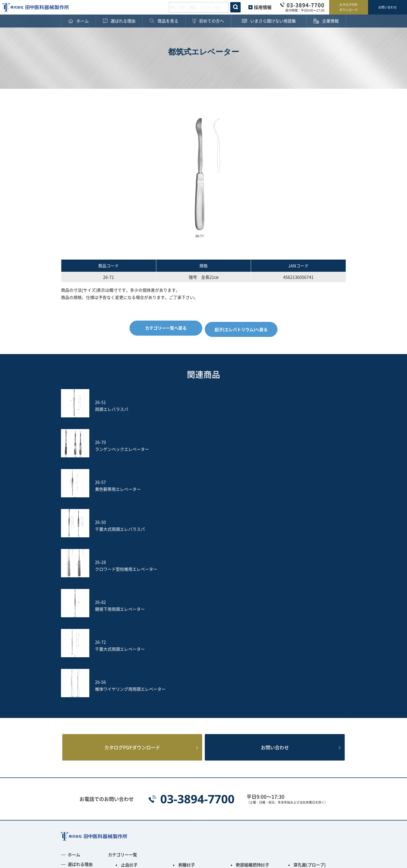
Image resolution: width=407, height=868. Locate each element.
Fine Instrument (137, 744)
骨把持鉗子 (304, 674)
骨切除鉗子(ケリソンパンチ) (199, 676)
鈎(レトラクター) (194, 696)
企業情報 (76, 711)
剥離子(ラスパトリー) (199, 705)
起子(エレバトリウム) (141, 705)
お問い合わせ (388, 7)
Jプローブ (188, 736)
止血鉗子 (129, 666)
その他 (127, 757)
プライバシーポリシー (82, 831)
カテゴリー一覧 (123, 655)
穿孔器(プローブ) (310, 666)
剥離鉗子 (187, 666)
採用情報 (263, 7)
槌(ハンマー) (306, 705)
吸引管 (185, 723)
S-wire (127, 736)
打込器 (127, 723)
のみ (298, 714)
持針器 (300, 687)
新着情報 (76, 757)
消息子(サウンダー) (139, 714)
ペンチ (127, 687)
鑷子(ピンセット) (252, 714)
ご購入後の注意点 (84, 691)
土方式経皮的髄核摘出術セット (314, 725)
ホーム (74, 655)
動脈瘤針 (187, 714)
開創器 (300, 696)
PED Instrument (309, 736)
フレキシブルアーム (255, 736)
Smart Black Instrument (317, 744)
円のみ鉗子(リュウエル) (258, 674)
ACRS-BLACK (249, 744)
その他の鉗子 (191, 687)
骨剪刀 (242, 687)
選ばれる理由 (80, 665)
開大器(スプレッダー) (256, 696)
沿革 (72, 737)
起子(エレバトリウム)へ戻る (243, 328)
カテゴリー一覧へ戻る (164, 328)
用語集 (74, 701)
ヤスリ (242, 723)
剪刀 (125, 696)
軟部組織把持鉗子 (253, 666)
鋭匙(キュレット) (252, 705)
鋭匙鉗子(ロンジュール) (143, 674)
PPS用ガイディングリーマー (198, 747)
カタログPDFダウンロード (349, 7)
